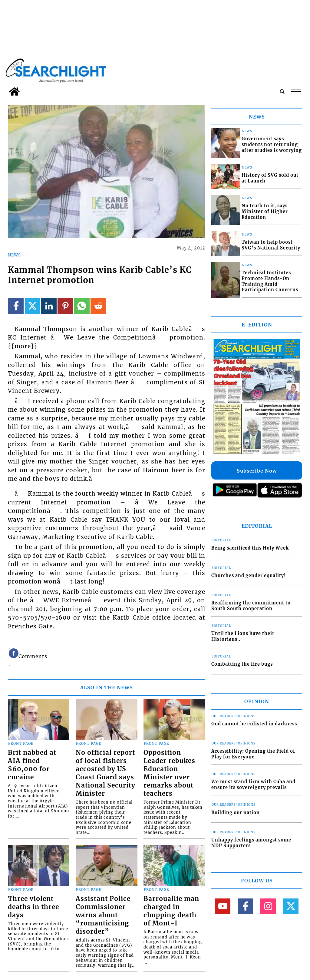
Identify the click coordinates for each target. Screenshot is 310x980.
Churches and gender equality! (249, 576)
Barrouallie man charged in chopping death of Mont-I (171, 911)
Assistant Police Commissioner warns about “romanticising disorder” (103, 915)
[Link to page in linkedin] (49, 306)
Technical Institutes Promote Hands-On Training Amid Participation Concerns (270, 281)
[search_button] (282, 92)
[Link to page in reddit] (98, 306)
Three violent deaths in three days (33, 907)
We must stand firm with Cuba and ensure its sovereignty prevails (253, 785)
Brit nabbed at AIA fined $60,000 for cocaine (32, 765)
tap (296, 92)
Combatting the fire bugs (242, 664)
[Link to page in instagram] (268, 906)
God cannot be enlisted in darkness (254, 724)
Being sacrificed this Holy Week (250, 548)
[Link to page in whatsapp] (82, 306)
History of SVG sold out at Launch (270, 178)
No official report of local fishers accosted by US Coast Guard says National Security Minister (106, 773)
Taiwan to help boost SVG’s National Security (271, 245)
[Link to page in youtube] (223, 906)
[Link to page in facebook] (16, 306)
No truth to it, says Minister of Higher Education (265, 211)
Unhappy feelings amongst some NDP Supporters (251, 843)
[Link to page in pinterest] (65, 306)
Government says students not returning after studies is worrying (272, 144)
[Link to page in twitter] (33, 306)
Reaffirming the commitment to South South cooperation (251, 606)
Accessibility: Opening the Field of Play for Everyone (253, 754)
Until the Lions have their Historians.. (243, 636)
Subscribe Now (257, 471)
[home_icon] (14, 92)
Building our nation (236, 813)
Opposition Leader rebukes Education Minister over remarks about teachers (169, 773)
